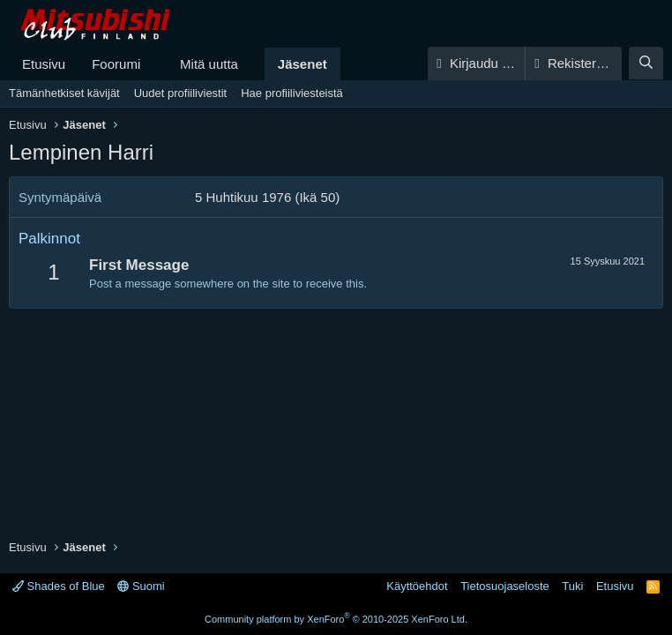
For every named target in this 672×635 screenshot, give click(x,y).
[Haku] (646, 63)
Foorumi (116, 64)
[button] (154, 64)
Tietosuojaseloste (505, 586)
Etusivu (44, 64)
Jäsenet (302, 64)
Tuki (572, 586)
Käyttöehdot (417, 586)
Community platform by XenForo (336, 619)
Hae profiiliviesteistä (292, 93)
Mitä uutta (209, 64)
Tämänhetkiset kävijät (64, 93)
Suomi (141, 586)
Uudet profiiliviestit (181, 93)
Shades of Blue (59, 586)
